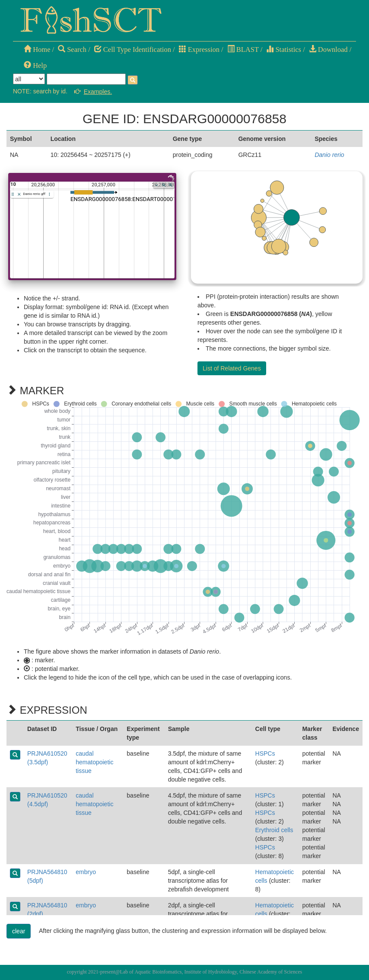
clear (19, 931)
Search (72, 49)
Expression (199, 49)
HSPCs (265, 753)
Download (328, 49)
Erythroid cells (274, 830)
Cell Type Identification (133, 49)
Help (35, 65)
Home (37, 49)
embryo (86, 872)
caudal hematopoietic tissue (94, 762)
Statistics (284, 49)
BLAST (243, 49)
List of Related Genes (232, 368)
